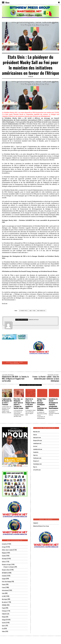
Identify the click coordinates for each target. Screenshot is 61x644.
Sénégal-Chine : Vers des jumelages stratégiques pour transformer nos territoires (42, 394)
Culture (4, 551)
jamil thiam (32, 311)
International (5, 580)
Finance (4, 574)
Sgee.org (35, 445)
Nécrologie (5, 588)
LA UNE (4, 586)
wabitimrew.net (41, 311)
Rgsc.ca (35, 456)
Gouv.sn (35, 424)
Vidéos (4, 621)
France (4, 577)
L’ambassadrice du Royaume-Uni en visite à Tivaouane (7, 391)
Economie (4, 565)
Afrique (4, 536)
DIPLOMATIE (5, 562)
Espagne (4, 568)
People (4, 597)
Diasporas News (6, 559)
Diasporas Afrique (6, 554)
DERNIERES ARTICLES (34, 320)
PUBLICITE (4, 603)
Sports (4, 615)
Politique (4, 600)
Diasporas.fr (36, 450)
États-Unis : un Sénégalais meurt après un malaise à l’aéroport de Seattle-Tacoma (18, 393)
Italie (3, 583)
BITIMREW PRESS (24, 311)
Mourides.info (37, 421)
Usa (3, 618)
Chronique (4, 548)
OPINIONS (4, 594)
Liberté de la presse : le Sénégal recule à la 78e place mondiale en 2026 (30, 393)
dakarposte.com (37, 427)
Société (4, 612)
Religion (4, 606)
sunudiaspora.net (37, 433)
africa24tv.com (37, 459)
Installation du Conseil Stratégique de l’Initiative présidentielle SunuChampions (54, 393)
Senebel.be (36, 442)
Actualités (4, 534)
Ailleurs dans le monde (7, 539)
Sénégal (4, 609)
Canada (4, 545)
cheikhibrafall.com (38, 439)
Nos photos (5, 591)
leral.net (35, 436)
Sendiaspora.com (37, 447)
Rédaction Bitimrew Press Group (41, 516)
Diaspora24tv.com (38, 430)
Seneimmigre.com (38, 453)
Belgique (4, 542)
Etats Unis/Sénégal (7, 571)
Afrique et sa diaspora (9, 556)
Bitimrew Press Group (22, 320)
